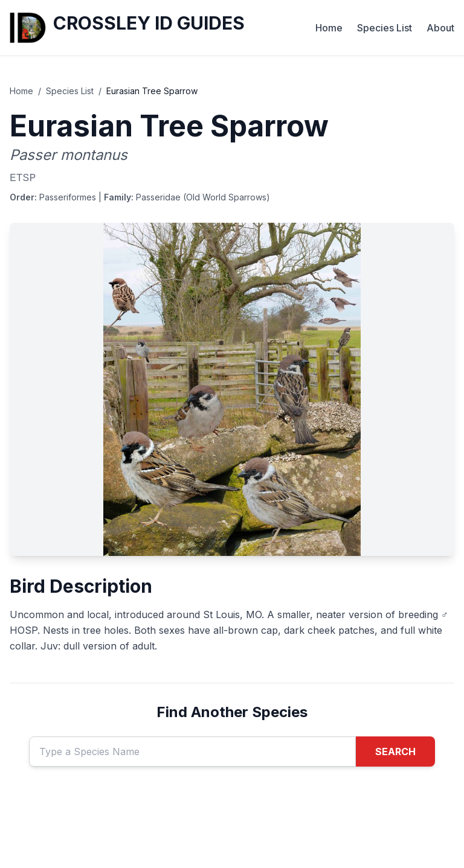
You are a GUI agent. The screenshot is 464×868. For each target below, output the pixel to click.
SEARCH (395, 752)
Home (329, 28)
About (440, 28)
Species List (385, 28)
